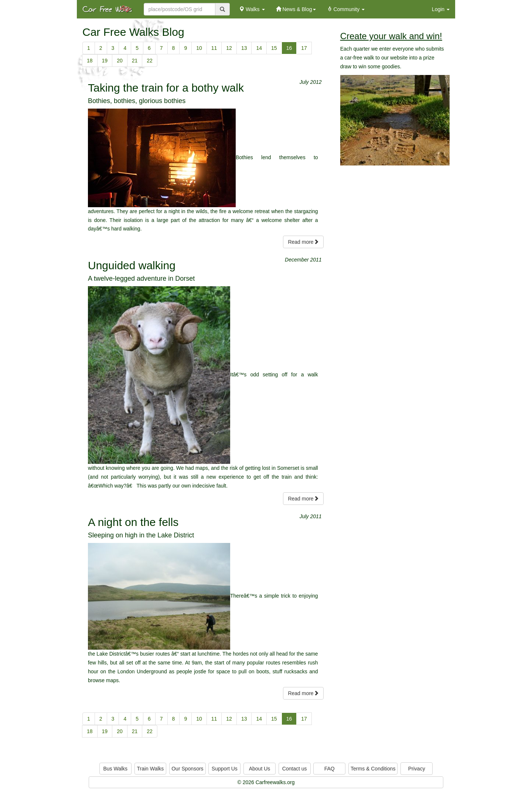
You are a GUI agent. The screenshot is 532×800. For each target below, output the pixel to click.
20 (120, 61)
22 (150, 61)
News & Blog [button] (296, 9)
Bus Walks (115, 769)
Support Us (225, 769)
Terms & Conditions (373, 769)
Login (441, 9)
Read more (303, 242)
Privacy (417, 769)
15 (274, 48)
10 (199, 48)
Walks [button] (252, 9)
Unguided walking (132, 265)
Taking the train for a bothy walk (166, 88)
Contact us (295, 769)
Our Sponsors (187, 769)
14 (259, 48)
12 (229, 48)
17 (304, 48)
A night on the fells (133, 522)
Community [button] (346, 9)
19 (105, 61)
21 (135, 61)
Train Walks (151, 769)
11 (214, 48)
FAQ (330, 769)
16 (289, 48)
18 (90, 61)
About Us (260, 769)
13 (244, 48)
